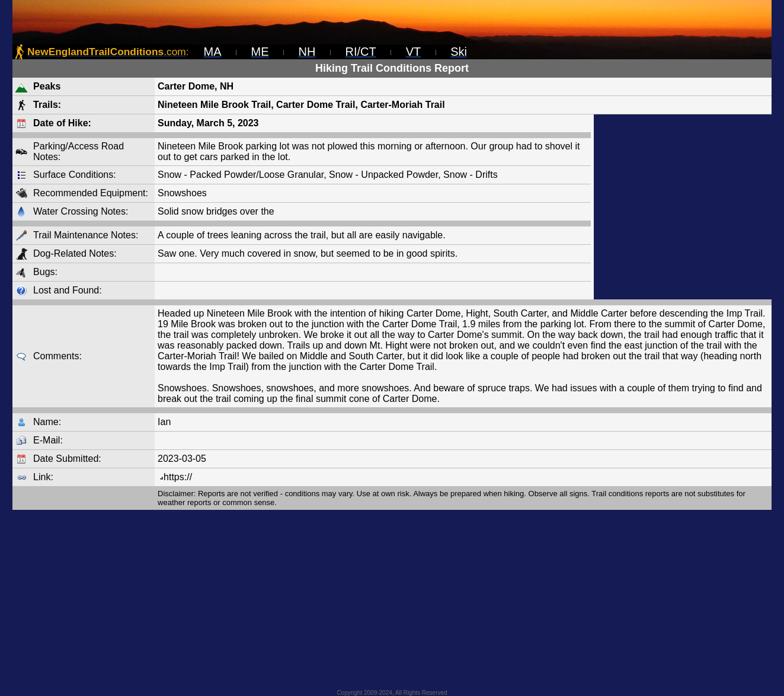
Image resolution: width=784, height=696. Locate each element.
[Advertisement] (683, 207)
